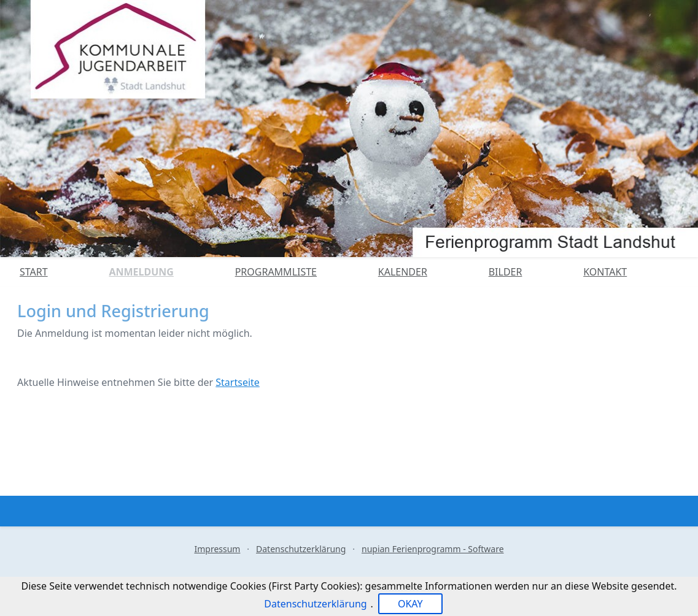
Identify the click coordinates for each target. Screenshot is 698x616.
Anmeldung (141, 272)
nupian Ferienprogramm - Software (433, 549)
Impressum (217, 549)
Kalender (403, 272)
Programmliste (276, 272)
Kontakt (605, 272)
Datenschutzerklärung (301, 549)
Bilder (506, 272)
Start (34, 272)
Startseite (238, 382)
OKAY (410, 604)
